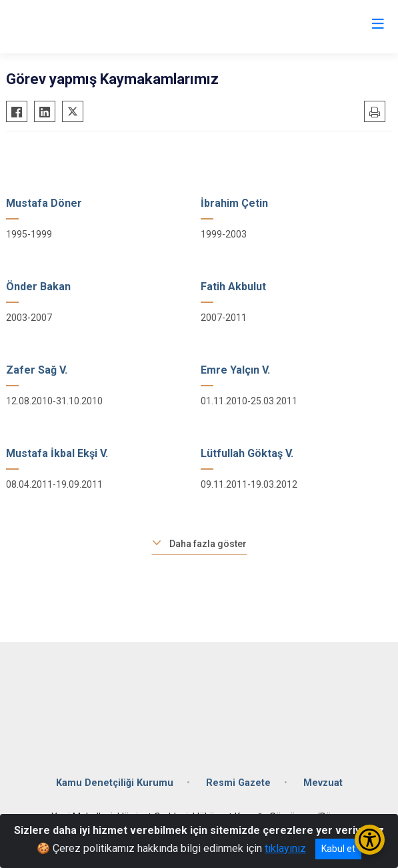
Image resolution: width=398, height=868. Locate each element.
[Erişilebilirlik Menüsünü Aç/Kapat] (370, 840)
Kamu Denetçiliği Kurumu (115, 783)
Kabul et (338, 849)
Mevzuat (323, 783)
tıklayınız (285, 848)
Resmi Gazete (238, 783)
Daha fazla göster (208, 544)
